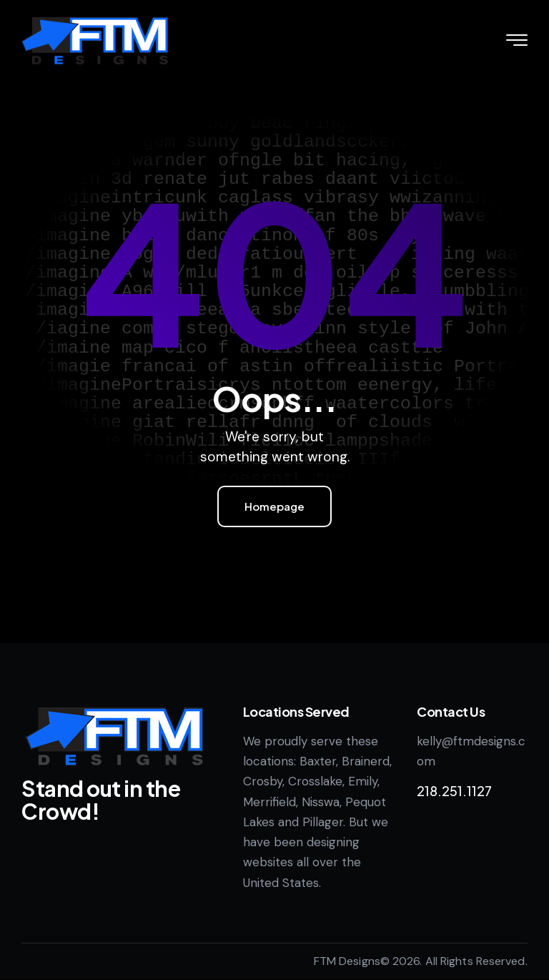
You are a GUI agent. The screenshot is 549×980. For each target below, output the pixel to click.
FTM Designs (347, 961)
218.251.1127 (454, 791)
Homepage (274, 506)
